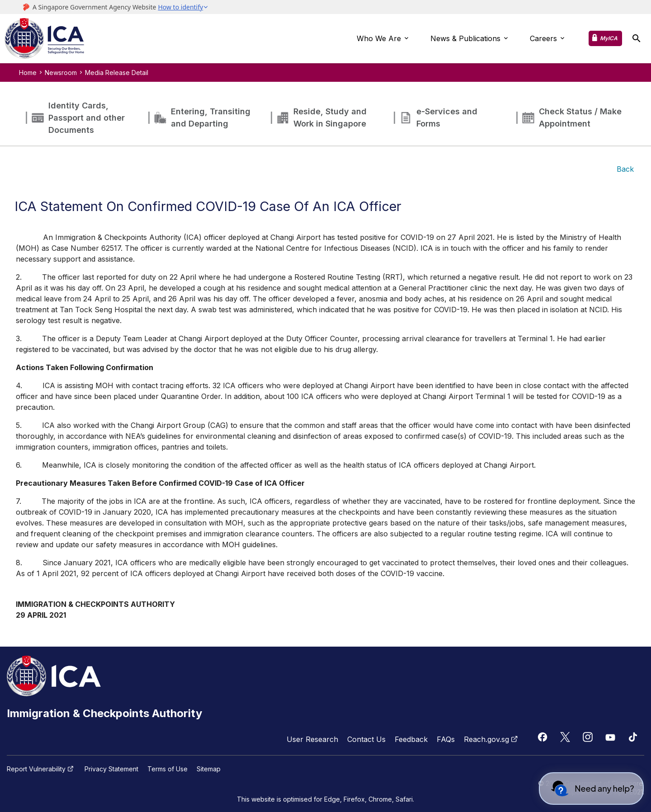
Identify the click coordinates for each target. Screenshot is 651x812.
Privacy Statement (111, 769)
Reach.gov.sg (492, 739)
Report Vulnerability (41, 769)
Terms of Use (167, 769)
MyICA (609, 38)
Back (625, 169)
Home (28, 73)
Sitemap (209, 769)
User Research (312, 739)
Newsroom (61, 73)
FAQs (446, 739)
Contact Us (366, 739)
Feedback (411, 739)
